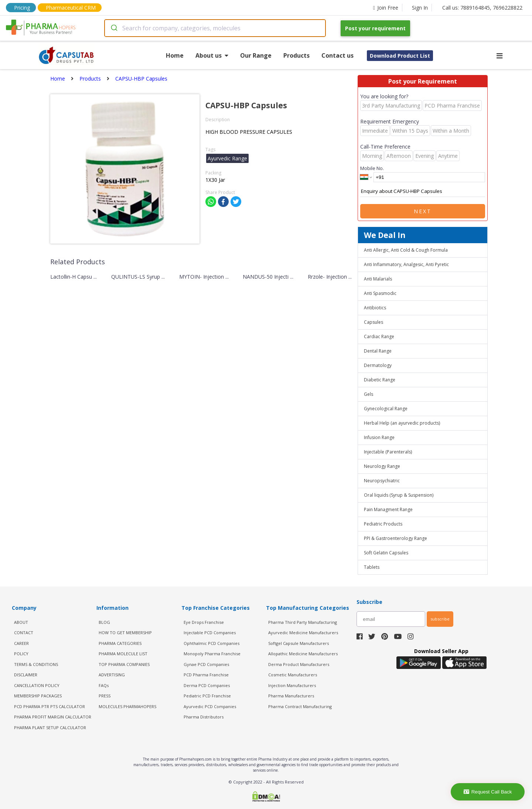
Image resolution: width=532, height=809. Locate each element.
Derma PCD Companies (207, 685)
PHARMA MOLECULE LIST (123, 654)
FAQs (104, 685)
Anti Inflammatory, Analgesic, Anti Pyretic (406, 264)
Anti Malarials (378, 279)
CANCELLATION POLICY (37, 685)
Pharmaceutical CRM (71, 8)
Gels (369, 394)
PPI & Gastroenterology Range (395, 538)
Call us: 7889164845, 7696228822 (482, 8)
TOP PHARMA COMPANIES (124, 664)
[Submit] (114, 28)
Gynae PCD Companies (206, 664)
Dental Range (378, 351)
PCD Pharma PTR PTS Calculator (50, 706)
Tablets (372, 567)
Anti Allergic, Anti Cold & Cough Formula (406, 250)
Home (175, 55)
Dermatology (378, 365)
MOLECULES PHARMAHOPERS (127, 706)
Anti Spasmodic (380, 293)
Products (296, 55)
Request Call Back (488, 792)
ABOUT (21, 622)
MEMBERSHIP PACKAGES (38, 696)
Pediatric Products (383, 524)
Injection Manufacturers (292, 685)
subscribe (440, 619)
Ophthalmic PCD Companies (212, 643)
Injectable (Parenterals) (388, 452)
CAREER (21, 643)
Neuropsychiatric (382, 481)
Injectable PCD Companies (210, 633)
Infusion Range (379, 437)
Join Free (386, 8)
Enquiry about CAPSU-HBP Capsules (423, 191)
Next (423, 211)
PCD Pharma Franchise (206, 675)
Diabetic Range (380, 380)
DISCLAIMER (26, 675)
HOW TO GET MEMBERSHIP (125, 633)
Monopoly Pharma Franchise (212, 654)
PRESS (105, 696)
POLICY (21, 654)
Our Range (256, 55)
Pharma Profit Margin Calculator (53, 717)
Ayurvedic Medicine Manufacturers (303, 633)
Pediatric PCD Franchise (207, 696)
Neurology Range (382, 466)
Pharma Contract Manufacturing (300, 706)
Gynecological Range (386, 409)
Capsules (374, 322)
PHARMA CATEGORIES (120, 643)
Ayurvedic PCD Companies (210, 706)
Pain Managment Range (388, 509)
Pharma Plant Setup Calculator (50, 728)
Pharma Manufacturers (291, 696)
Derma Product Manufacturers (299, 664)
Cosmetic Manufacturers (293, 675)
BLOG (104, 622)
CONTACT (24, 633)
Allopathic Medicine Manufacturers (303, 654)
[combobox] (215, 28)
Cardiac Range (379, 336)
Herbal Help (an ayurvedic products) (402, 423)
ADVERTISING (112, 675)
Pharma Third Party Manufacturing (303, 622)
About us (212, 55)
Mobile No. (372, 168)
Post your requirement (375, 28)
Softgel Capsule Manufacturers (299, 643)
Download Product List (400, 56)
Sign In (420, 8)
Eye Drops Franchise (204, 622)
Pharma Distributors (204, 717)
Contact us (337, 55)
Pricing (22, 8)
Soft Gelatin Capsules (386, 553)
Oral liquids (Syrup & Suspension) (399, 495)
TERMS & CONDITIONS (36, 664)
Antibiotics (375, 308)
